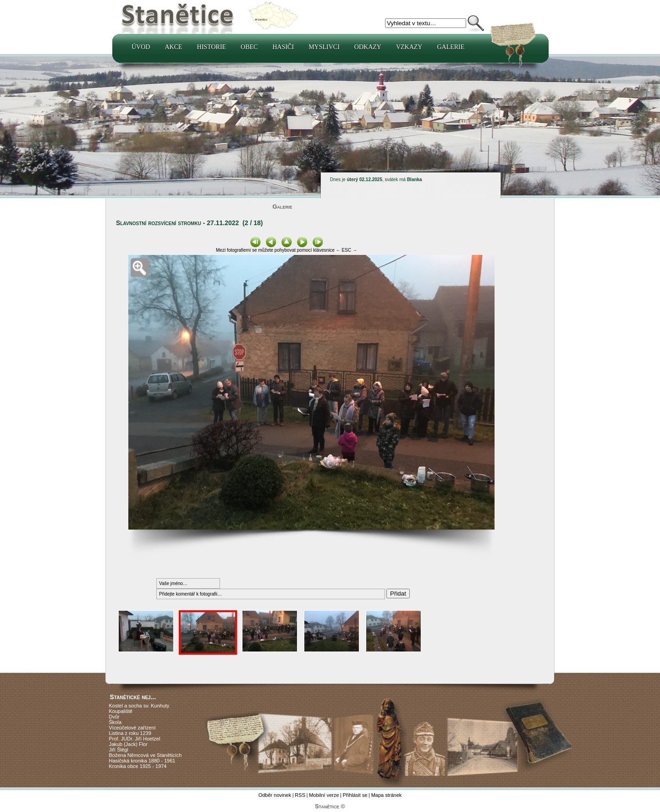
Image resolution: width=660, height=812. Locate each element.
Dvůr (114, 717)
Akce (173, 47)
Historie (212, 47)
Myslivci (324, 47)
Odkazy (368, 47)
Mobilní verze (324, 795)
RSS (300, 795)
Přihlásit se (355, 795)
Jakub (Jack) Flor (128, 744)
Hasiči (283, 47)
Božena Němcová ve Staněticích (146, 755)
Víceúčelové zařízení (132, 728)
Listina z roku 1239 (130, 733)
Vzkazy (409, 47)
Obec (249, 47)
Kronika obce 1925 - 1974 (138, 766)
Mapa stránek (387, 795)
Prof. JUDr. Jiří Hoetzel (135, 739)
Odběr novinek (275, 795)
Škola (115, 722)
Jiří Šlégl (119, 750)
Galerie (451, 47)
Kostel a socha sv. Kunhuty (139, 706)
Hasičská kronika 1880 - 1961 (142, 761)
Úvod (141, 47)
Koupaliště (121, 711)
